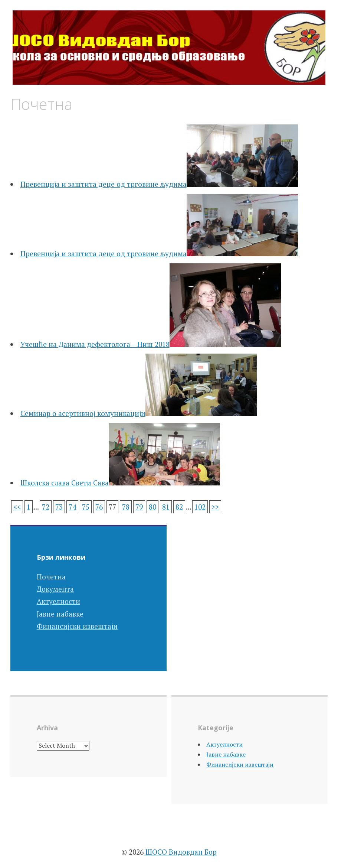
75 (86, 507)
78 (126, 507)
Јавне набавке (60, 614)
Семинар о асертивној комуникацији (83, 413)
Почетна (51, 577)
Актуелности (58, 601)
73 (59, 507)
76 (99, 507)
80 (152, 507)
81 (166, 507)
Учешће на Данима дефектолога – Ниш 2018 (95, 344)
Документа (55, 589)
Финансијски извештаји (77, 626)
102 (200, 507)
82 (179, 507)
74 (72, 507)
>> (215, 507)
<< (17, 507)
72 (46, 507)
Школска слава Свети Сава (65, 483)
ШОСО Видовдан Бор (180, 852)
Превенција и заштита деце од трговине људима (104, 184)
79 (139, 507)
